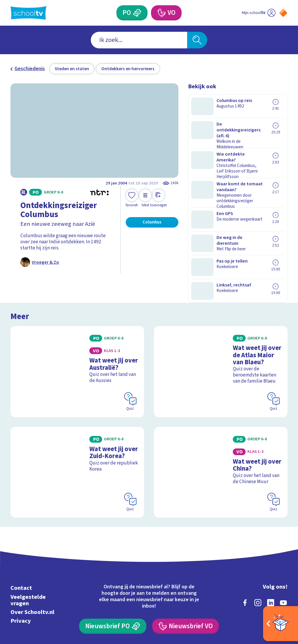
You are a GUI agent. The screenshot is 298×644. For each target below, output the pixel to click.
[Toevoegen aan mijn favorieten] (132, 198)
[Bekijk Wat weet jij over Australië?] (77, 337)
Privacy (21, 565)
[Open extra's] (281, 624)
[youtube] (283, 547)
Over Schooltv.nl (32, 556)
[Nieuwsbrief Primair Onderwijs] (113, 570)
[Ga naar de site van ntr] (279, 598)
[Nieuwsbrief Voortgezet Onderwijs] (185, 570)
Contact (21, 532)
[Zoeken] (197, 40)
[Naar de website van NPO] (283, 13)
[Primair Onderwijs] (137, 13)
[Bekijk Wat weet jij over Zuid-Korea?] (77, 425)
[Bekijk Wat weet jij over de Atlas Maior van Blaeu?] (221, 337)
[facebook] (245, 547)
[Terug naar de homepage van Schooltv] (29, 13)
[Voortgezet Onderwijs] (161, 13)
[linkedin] (271, 547)
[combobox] (139, 40)
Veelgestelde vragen (28, 544)
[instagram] (258, 547)
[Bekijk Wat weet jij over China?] (221, 425)
